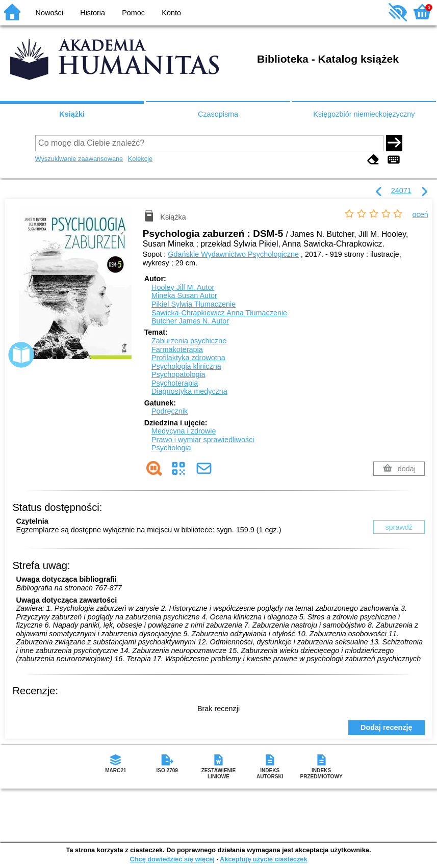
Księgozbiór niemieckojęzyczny (364, 114)
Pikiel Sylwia (194, 304)
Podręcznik (170, 411)
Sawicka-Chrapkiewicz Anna (219, 313)
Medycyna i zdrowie (184, 431)
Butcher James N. (190, 321)
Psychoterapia (175, 383)
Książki (72, 114)
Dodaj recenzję (387, 727)
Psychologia (171, 448)
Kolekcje (140, 159)
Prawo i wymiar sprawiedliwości (203, 440)
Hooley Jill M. (183, 287)
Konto (171, 13)
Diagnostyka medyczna (189, 391)
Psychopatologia (178, 374)
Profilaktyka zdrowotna (188, 358)
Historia (93, 13)
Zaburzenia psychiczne (189, 341)
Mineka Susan (184, 295)
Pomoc (133, 13)
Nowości (49, 13)
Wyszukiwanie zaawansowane (79, 159)
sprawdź (399, 527)
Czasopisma (218, 114)
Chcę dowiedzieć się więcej (172, 859)
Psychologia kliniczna (186, 366)
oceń (420, 214)
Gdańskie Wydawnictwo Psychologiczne (233, 254)
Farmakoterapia (177, 349)
